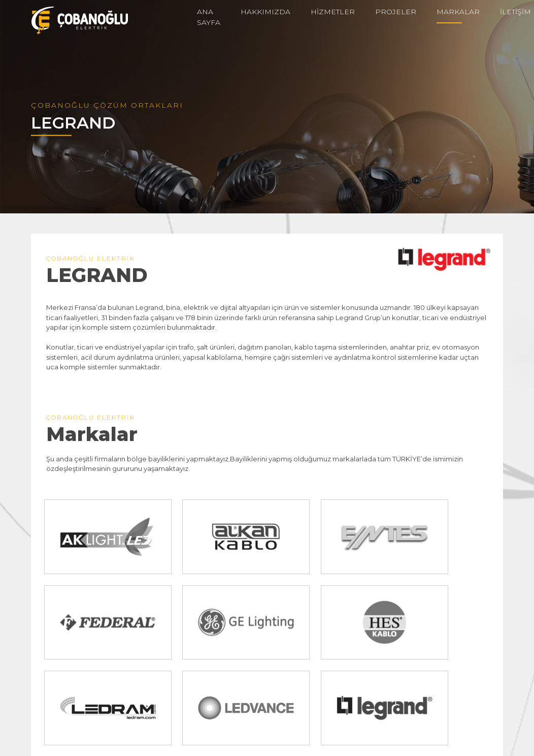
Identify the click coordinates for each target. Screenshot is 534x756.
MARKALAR (458, 12)
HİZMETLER (333, 12)
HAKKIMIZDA (265, 12)
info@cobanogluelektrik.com (106, 734)
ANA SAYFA (209, 17)
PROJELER (396, 12)
